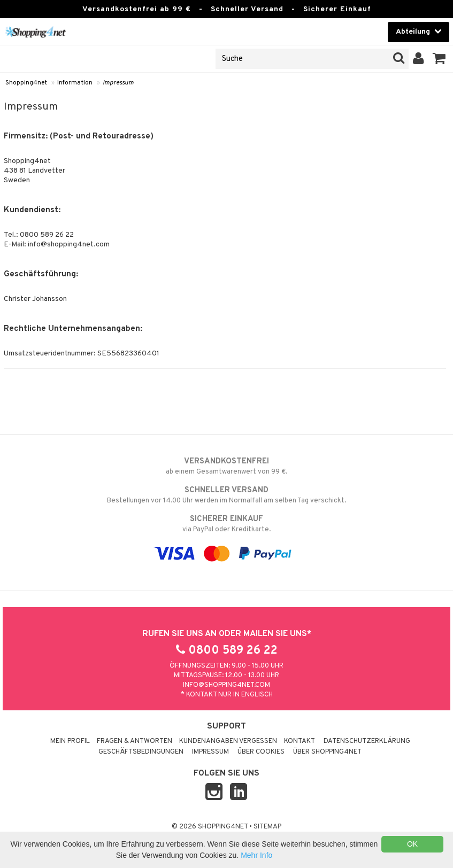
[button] (439, 59)
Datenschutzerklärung (367, 741)
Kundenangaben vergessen (228, 741)
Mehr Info (256, 855)
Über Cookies (261, 752)
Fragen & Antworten (135, 741)
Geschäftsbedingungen (141, 752)
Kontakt (300, 741)
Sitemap (267, 827)
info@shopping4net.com (226, 685)
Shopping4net (26, 83)
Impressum (118, 83)
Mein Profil (70, 741)
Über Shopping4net (327, 752)
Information (75, 83)
